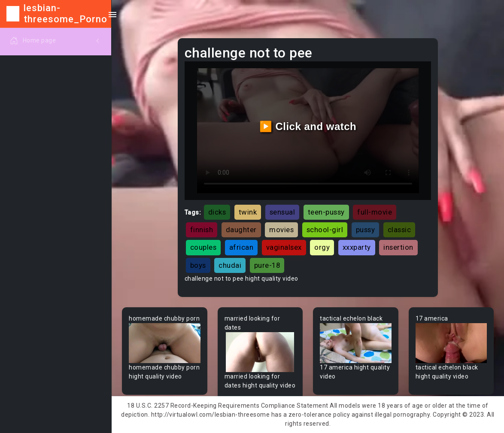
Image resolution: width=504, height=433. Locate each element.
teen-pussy (326, 212)
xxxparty (357, 247)
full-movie (375, 212)
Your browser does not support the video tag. (165, 343)
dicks (217, 212)
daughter (241, 230)
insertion (398, 247)
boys (198, 265)
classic (399, 230)
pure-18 (267, 265)
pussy (366, 230)
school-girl (325, 230)
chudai (230, 265)
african (241, 247)
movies (281, 230)
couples (203, 247)
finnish (202, 230)
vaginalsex (284, 247)
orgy (322, 247)
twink (248, 212)
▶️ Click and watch (308, 126)
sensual (282, 212)
